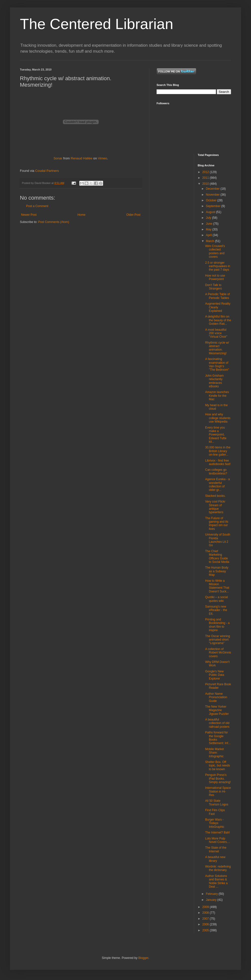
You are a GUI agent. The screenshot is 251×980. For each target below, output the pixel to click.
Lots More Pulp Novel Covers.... (217, 840)
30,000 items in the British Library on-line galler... (218, 451)
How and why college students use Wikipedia (218, 418)
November (213, 195)
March (210, 241)
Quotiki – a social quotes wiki (216, 599)
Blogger (143, 958)
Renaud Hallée (81, 158)
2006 (206, 924)
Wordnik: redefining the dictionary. (218, 868)
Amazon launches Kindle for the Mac (217, 396)
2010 (206, 184)
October (211, 200)
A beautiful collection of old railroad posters (217, 723)
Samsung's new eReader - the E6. (216, 610)
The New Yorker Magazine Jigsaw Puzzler (217, 710)
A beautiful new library (215, 859)
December (213, 189)
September (213, 206)
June (209, 224)
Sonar (58, 158)
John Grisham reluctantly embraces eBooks (214, 381)
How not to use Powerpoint (215, 277)
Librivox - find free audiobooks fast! (218, 462)
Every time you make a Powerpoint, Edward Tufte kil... (216, 435)
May (209, 229)
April (209, 235)
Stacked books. (215, 496)
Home (82, 215)
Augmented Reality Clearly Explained (218, 307)
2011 (206, 178)
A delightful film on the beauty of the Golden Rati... (218, 320)
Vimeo (103, 158)
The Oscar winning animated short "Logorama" (217, 640)
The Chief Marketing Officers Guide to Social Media (217, 557)
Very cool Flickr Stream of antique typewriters (215, 507)
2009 (206, 907)
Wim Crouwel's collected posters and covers (215, 251)
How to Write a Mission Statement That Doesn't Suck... (217, 586)
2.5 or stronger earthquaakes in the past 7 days (217, 266)
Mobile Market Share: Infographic (214, 753)
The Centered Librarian (97, 24)
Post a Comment (37, 206)
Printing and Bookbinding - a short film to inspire (217, 625)
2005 (206, 930)
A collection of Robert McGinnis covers (218, 653)
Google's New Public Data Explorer (214, 675)
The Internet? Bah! (217, 833)
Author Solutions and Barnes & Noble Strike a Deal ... (216, 881)
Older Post (133, 215)
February (212, 894)
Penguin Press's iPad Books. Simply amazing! (218, 779)
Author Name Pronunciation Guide (216, 697)
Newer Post (29, 215)
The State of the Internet (216, 849)
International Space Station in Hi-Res (218, 791)
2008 (206, 913)
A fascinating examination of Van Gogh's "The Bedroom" (217, 364)
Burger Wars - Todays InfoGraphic (215, 823)
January (211, 900)
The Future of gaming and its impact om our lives (217, 524)
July (209, 218)
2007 (206, 919)
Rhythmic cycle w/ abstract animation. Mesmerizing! (217, 348)
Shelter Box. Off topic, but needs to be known (217, 766)
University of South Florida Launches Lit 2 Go (218, 540)
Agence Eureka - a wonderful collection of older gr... (217, 485)
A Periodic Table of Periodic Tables (217, 296)
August (211, 212)
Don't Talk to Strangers (213, 287)
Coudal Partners (47, 171)
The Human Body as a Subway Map (217, 571)
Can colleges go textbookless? (216, 472)
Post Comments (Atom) (54, 222)
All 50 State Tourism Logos (217, 802)
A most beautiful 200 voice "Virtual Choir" (216, 333)
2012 (206, 172)
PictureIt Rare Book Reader (218, 686)
